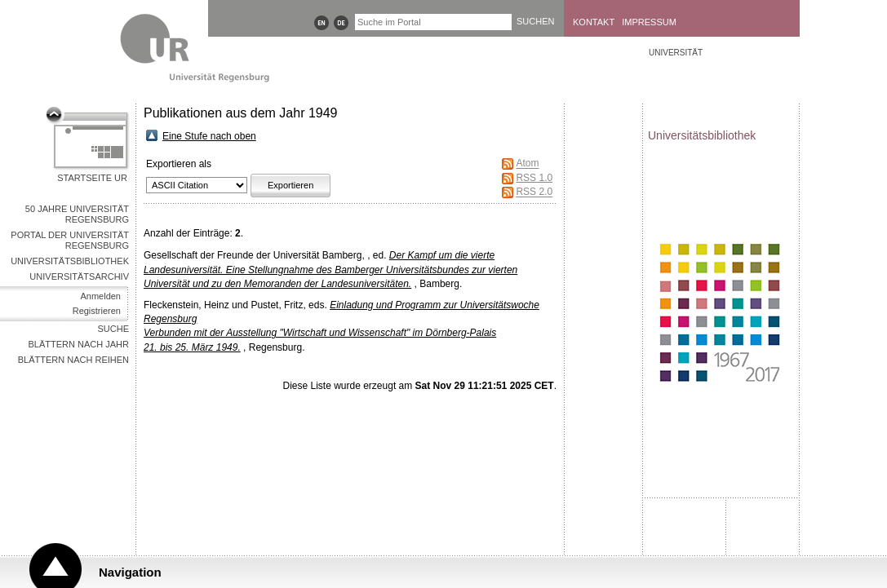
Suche (113, 329)
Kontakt (594, 22)
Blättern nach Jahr (79, 344)
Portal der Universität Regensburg (70, 240)
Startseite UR (92, 178)
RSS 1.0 (534, 178)
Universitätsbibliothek (70, 261)
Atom (527, 164)
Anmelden (100, 296)
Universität (676, 53)
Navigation (130, 572)
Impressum (649, 22)
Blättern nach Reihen (73, 360)
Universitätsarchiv (79, 276)
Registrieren (97, 311)
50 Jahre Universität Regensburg (77, 214)
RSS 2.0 (534, 192)
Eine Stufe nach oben (209, 136)
